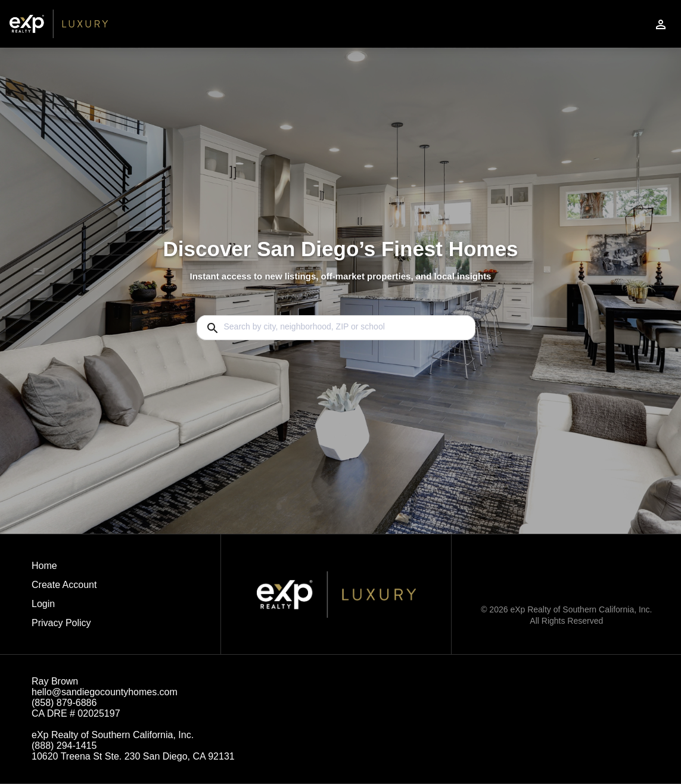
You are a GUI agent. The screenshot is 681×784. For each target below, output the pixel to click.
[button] (64, 607)
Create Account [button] (64, 585)
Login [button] (43, 604)
